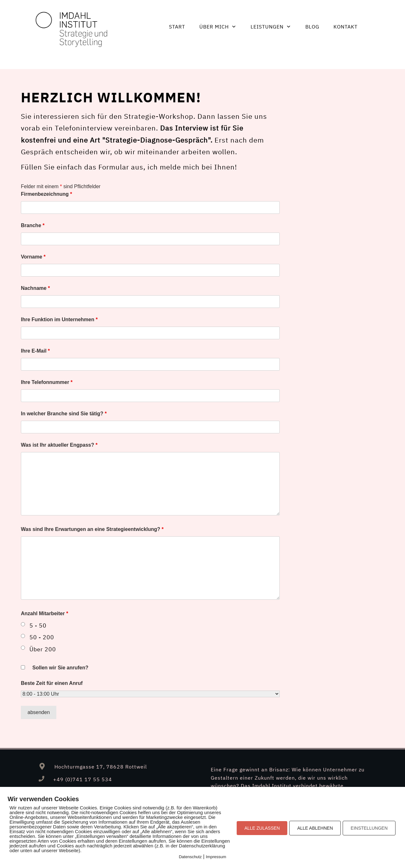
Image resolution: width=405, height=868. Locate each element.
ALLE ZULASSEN (262, 828)
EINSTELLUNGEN (369, 828)
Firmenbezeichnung (47, 194)
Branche (33, 225)
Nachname (35, 288)
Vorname (33, 257)
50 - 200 (42, 637)
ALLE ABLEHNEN (315, 828)
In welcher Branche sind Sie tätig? (64, 414)
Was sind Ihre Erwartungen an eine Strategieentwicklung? (92, 529)
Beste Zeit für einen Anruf (52, 683)
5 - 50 (38, 625)
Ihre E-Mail (35, 351)
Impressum (216, 857)
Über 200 (43, 649)
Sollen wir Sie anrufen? (60, 668)
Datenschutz (190, 857)
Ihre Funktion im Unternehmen (59, 319)
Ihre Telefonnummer (47, 382)
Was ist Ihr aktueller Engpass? (59, 445)
